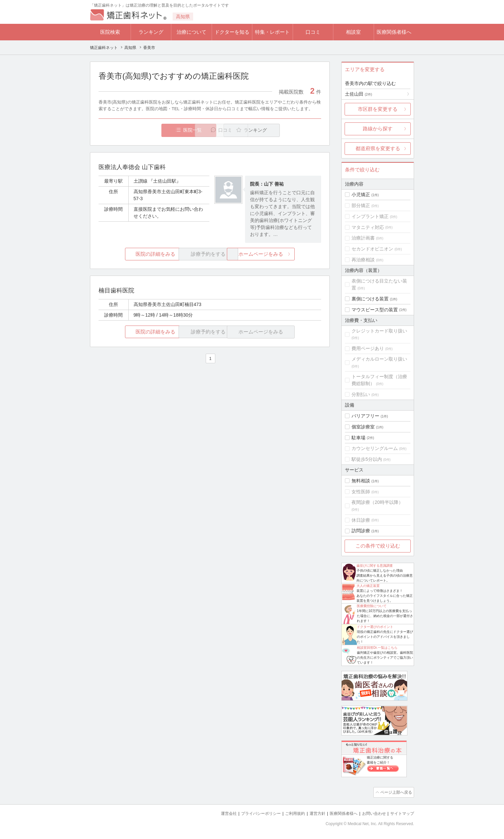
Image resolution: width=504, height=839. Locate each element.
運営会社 (216, 813)
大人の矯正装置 (368, 586)
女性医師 (361, 492)
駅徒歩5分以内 (367, 459)
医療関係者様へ (394, 32)
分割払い (361, 394)
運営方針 (311, 813)
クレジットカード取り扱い (379, 331)
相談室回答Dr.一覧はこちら (377, 648)
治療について (191, 32)
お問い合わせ (371, 813)
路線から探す (378, 129)
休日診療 (361, 520)
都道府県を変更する (378, 148)
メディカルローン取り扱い (379, 359)
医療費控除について (372, 606)
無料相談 (361, 481)
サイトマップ (401, 813)
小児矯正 (361, 195)
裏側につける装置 (370, 299)
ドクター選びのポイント (375, 627)
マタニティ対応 (368, 227)
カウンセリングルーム (375, 448)
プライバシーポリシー (250, 813)
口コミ (313, 32)
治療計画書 (363, 238)
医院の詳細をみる (136, 254)
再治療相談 (363, 260)
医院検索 (110, 32)
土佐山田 (358, 94)
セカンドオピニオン (372, 249)
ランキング (151, 32)
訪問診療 (361, 531)
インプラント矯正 (370, 216)
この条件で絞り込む (378, 546)
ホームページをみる (284, 254)
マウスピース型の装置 (375, 310)
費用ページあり (368, 348)
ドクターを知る (232, 32)
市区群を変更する (378, 109)
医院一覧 (144, 130)
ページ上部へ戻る (395, 792)
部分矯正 (361, 205)
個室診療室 (363, 427)
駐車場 (358, 438)
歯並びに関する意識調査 (375, 566)
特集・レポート (272, 32)
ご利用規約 (287, 813)
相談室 (353, 32)
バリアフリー (365, 416)
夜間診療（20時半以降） (377, 502)
